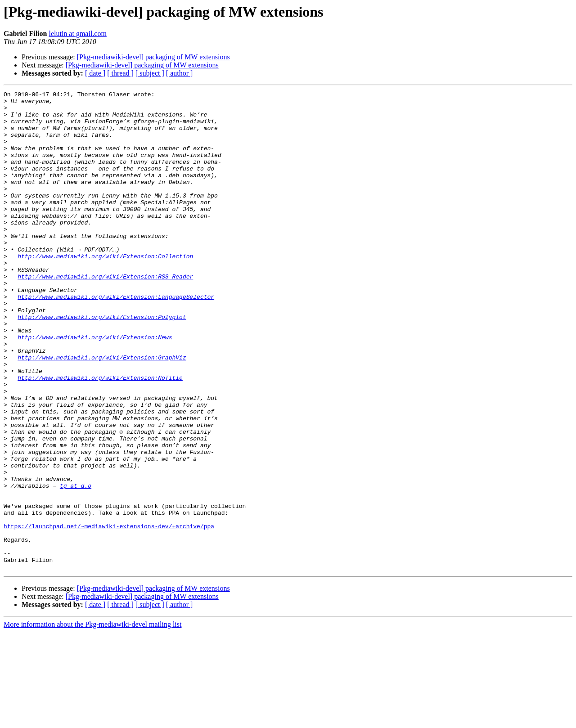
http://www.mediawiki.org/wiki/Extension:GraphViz (102, 411)
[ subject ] (150, 73)
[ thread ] (120, 73)
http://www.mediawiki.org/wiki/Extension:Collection (105, 290)
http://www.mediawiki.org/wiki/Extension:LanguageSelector (116, 338)
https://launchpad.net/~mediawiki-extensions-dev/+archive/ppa (109, 614)
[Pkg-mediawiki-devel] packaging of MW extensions (153, 57)
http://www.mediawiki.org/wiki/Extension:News (95, 387)
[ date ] (95, 73)
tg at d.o (76, 565)
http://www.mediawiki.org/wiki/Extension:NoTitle (100, 436)
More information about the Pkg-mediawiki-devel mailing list (92, 720)
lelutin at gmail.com (77, 34)
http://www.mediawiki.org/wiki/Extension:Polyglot (102, 363)
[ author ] (180, 73)
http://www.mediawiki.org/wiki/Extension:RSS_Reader (105, 314)
